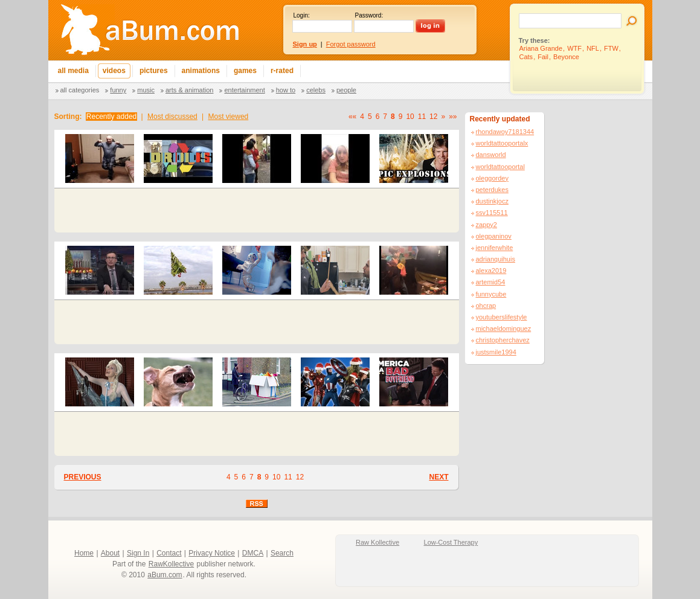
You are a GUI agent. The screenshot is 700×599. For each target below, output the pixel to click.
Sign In (138, 553)
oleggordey (492, 178)
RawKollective (171, 564)
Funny (118, 90)
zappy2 (486, 225)
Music (146, 90)
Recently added (111, 117)
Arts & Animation (189, 90)
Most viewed (229, 117)
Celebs (316, 90)
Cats (526, 57)
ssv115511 (492, 213)
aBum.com (165, 575)
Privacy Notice (212, 553)
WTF (574, 48)
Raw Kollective (377, 542)
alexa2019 (491, 271)
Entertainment (244, 90)
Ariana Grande (541, 48)
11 (422, 117)
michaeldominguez (504, 328)
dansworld (491, 155)
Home (84, 553)
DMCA (253, 553)
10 (410, 117)
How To (286, 90)
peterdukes (492, 190)
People (346, 90)
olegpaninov (494, 236)
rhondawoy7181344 (505, 132)
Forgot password (351, 44)
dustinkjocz (492, 201)
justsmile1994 (496, 352)
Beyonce (566, 57)
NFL (593, 48)
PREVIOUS (83, 477)
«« (352, 117)
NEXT (438, 477)
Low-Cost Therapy (451, 542)
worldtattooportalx (502, 143)
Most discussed (172, 117)
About (110, 553)
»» (453, 117)
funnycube (491, 294)
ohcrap (486, 306)
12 (433, 117)
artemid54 (491, 282)
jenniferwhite (495, 248)
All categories (80, 90)
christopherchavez (503, 340)
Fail (543, 57)
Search (282, 553)
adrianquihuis (496, 259)
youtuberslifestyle (502, 317)
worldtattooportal (500, 167)
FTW (611, 48)
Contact (169, 553)
